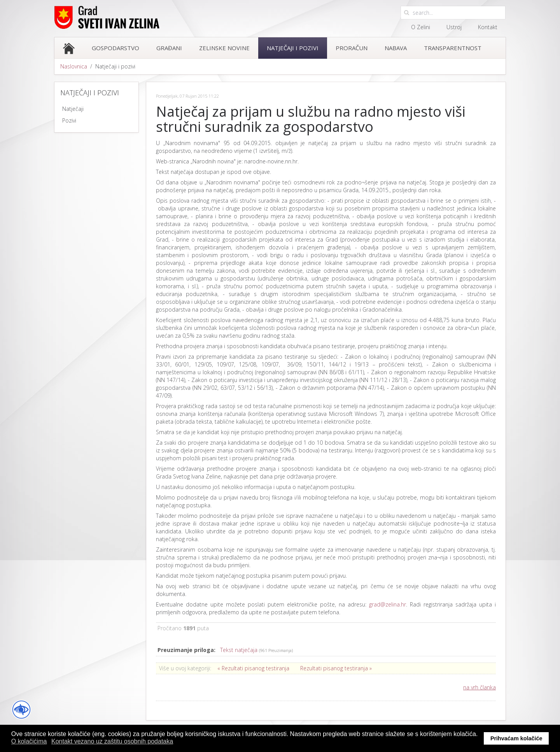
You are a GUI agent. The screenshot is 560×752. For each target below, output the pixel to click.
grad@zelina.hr (388, 604)
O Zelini (421, 27)
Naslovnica (74, 66)
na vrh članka (479, 687)
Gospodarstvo (115, 48)
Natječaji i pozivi (293, 48)
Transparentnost (453, 48)
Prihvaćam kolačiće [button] (516, 738)
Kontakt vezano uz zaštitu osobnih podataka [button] (112, 741)
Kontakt (488, 27)
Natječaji (73, 109)
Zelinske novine (224, 48)
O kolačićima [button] (29, 741)
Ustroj (454, 27)
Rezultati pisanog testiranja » (336, 668)
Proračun (352, 48)
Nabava (396, 48)
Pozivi (69, 120)
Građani (169, 48)
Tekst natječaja (240, 650)
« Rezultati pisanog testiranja (253, 668)
